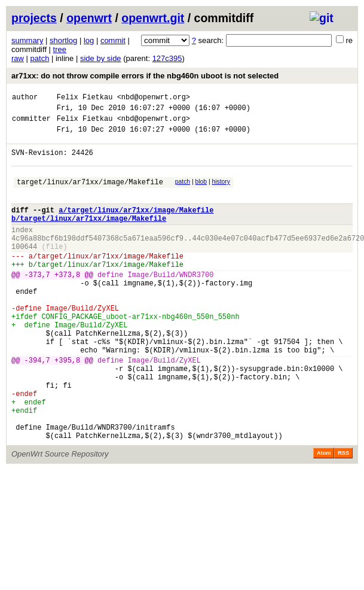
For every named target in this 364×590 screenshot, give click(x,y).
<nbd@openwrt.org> (154, 98)
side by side (101, 58)
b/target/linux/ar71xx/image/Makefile (89, 236)
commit (113, 40)
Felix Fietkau (85, 98)
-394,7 (37, 407)
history (221, 192)
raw (18, 58)
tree (60, 49)
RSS (343, 516)
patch (40, 58)
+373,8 (67, 303)
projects (34, 18)
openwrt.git (153, 18)
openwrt (89, 18)
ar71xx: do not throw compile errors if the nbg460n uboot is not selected (145, 76)
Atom (324, 516)
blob (201, 192)
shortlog (63, 40)
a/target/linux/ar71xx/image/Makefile (136, 226)
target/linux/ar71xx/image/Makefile (90, 194)
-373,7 (37, 303)
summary (27, 40)
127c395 (167, 58)
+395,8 (67, 407)
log (89, 40)
